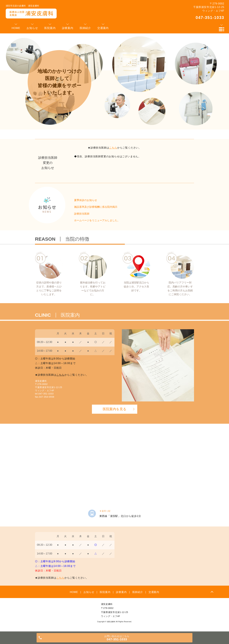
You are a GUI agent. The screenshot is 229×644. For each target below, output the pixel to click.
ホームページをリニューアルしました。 (97, 220)
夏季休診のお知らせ (86, 200)
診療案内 (121, 592)
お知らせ (89, 592)
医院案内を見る (115, 409)
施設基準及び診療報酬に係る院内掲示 (96, 207)
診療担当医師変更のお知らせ (48, 163)
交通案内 (154, 592)
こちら (113, 148)
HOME (74, 592)
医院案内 (105, 592)
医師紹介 (138, 592)
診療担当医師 (82, 214)
